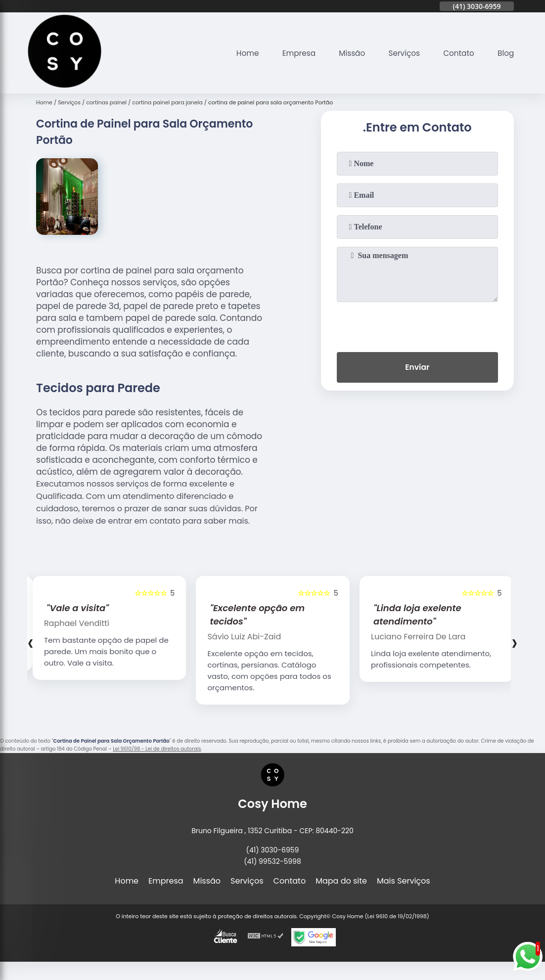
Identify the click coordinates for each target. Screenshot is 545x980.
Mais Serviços (404, 881)
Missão (346, 53)
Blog (505, 53)
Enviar (417, 368)
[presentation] (417, 325)
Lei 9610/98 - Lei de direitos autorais (157, 749)
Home (238, 53)
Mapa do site (341, 881)
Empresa (292, 53)
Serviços (400, 53)
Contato (457, 53)
